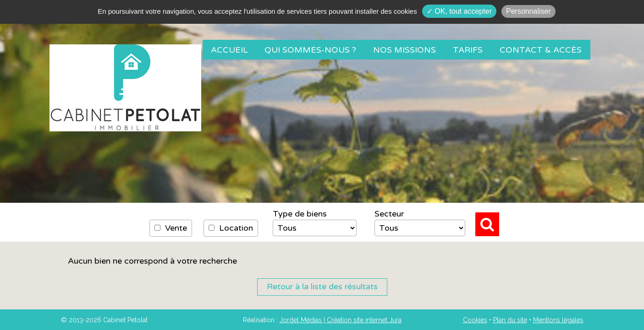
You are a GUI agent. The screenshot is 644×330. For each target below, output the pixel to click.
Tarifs (468, 50)
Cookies (475, 320)
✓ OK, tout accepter (459, 11)
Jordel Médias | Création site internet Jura (341, 320)
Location (231, 228)
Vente (171, 228)
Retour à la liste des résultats (322, 287)
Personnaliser (528, 11)
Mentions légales (558, 320)
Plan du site (510, 320)
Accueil (229, 50)
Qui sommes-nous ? (310, 50)
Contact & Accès (541, 50)
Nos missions (405, 50)
